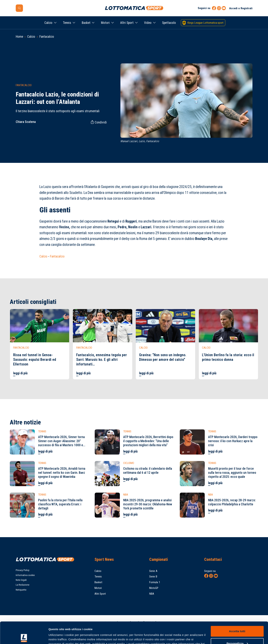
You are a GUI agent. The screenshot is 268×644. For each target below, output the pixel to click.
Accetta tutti (237, 610)
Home (19, 37)
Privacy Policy (23, 570)
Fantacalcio (47, 37)
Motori (105, 23)
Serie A (153, 571)
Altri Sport (127, 23)
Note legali (21, 580)
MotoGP (154, 588)
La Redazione (23, 585)
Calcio (48, 23)
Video (148, 23)
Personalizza (237, 622)
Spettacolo (169, 23)
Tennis (67, 23)
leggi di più (20, 373)
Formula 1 (155, 582)
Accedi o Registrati (241, 8)
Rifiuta (237, 634)
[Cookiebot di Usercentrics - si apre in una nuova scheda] (24, 637)
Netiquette (21, 590)
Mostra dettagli (58, 637)
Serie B (153, 577)
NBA (152, 594)
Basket (86, 23)
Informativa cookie (25, 575)
